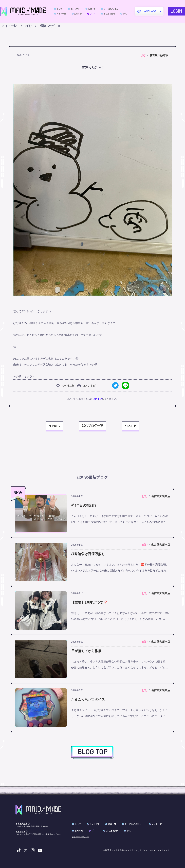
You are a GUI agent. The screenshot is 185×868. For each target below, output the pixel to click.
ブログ (93, 14)
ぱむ (143, 55)
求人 (125, 14)
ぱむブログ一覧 (92, 426)
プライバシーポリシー (80, 837)
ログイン (97, 399)
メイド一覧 (61, 14)
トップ (59, 9)
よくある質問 (109, 14)
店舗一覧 (92, 9)
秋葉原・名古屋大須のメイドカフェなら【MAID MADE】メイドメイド (137, 850)
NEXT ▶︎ (131, 426)
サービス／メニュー (112, 9)
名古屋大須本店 (159, 55)
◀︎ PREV (54, 426)
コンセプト (75, 9)
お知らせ (78, 14)
